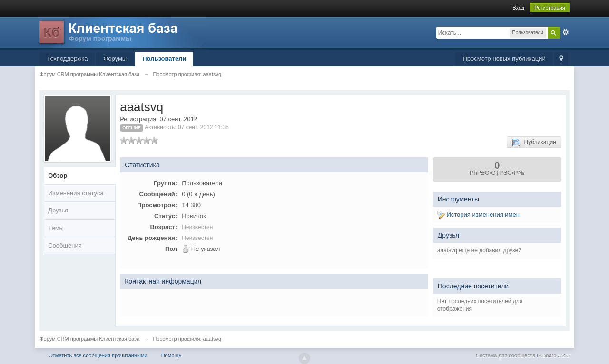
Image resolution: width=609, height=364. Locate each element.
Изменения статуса (76, 193)
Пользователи (164, 59)
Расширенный (566, 32)
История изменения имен (478, 215)
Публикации (534, 143)
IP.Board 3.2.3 (553, 355)
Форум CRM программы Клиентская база (89, 339)
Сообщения (65, 245)
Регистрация (550, 8)
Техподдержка (67, 59)
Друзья (58, 210)
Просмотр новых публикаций (504, 59)
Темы (56, 228)
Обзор (58, 176)
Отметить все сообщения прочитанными (98, 355)
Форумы (115, 59)
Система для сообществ (506, 355)
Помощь (172, 355)
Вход (518, 8)
